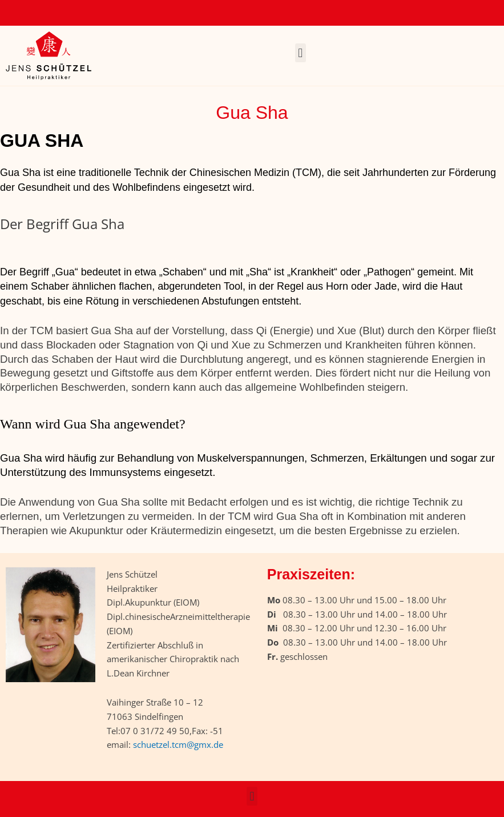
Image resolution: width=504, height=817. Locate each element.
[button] (301, 53)
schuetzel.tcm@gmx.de (178, 744)
